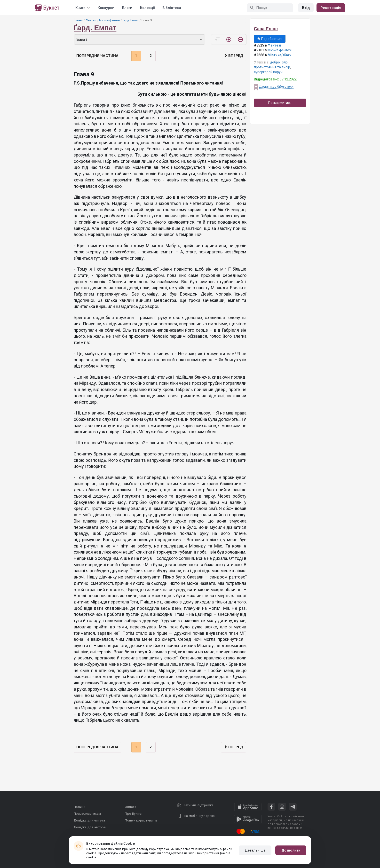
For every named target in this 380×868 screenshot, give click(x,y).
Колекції (147, 8)
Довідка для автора (90, 827)
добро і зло (279, 62)
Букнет (78, 20)
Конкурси (106, 8)
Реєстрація (331, 8)
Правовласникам (87, 814)
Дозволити (291, 850)
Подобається (270, 39)
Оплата (131, 807)
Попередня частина (97, 56)
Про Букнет (134, 814)
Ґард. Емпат (131, 20)
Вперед (234, 56)
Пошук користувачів (141, 820)
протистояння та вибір (272, 67)
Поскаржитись (280, 103)
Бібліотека (172, 8)
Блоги (127, 8)
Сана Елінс (266, 29)
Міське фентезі (110, 20)
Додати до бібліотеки (276, 86)
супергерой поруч (268, 72)
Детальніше (255, 850)
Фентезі (91, 20)
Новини (79, 807)
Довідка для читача (89, 820)
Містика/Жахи (280, 55)
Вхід (306, 8)
